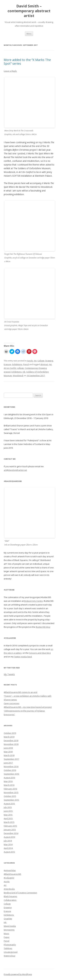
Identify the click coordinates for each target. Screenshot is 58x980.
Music (6, 933)
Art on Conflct (10, 368)
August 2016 (9, 778)
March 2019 (9, 737)
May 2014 (8, 844)
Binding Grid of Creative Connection (20, 893)
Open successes (12, 703)
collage (20, 368)
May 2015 (8, 815)
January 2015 (10, 830)
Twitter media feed (23, 657)
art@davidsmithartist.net (15, 470)
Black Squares (10, 896)
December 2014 (11, 833)
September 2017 (11, 759)
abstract (44, 364)
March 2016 (9, 785)
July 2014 (8, 841)
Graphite (8, 919)
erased (7, 372)
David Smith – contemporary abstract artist (29, 11)
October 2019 (10, 733)
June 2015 (8, 811)
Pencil (26, 364)
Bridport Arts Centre (33, 601)
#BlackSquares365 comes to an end (20, 692)
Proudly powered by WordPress (18, 974)
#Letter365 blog (43, 627)
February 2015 (10, 826)
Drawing (49, 361)
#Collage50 (9, 878)
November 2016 (11, 766)
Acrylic (30, 361)
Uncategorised (11, 952)
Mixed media (10, 926)
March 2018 (9, 755)
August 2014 (9, 837)
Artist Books (9, 889)
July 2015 (8, 807)
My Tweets (9, 674)
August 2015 (9, 804)
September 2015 (11, 800)
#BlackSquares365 (12, 874)
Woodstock (18, 375)
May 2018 (8, 752)
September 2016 (11, 774)
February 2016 (10, 789)
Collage (41, 361)
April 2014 (8, 848)
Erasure (7, 364)
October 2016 (10, 770)
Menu (29, 34)
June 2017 (8, 763)
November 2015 (11, 792)
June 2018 (8, 748)
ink (24, 372)
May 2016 (8, 781)
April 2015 (8, 818)
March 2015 (9, 822)
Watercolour (10, 956)
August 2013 (9, 852)
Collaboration (10, 900)
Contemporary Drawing (36, 368)
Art (35, 361)
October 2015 (10, 796)
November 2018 (11, 744)
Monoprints (9, 930)
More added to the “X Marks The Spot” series (27, 62)
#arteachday (10, 870)
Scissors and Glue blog (40, 653)
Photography (10, 945)
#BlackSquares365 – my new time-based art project (28, 707)
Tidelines (8, 948)
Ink (5, 922)
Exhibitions (17, 364)
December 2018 (11, 740)
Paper (7, 937)
